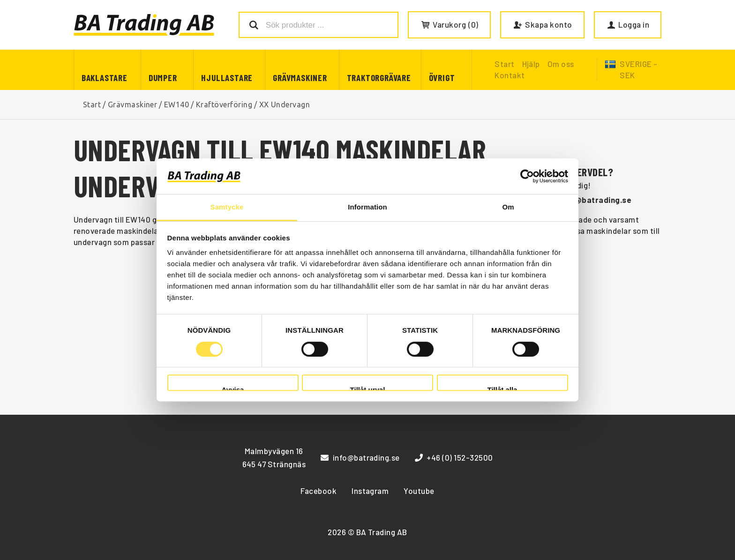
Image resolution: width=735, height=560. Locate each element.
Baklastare (105, 78)
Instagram (370, 491)
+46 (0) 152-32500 (454, 457)
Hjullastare (227, 78)
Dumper (163, 78)
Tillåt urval (368, 388)
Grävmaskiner (300, 78)
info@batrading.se (596, 200)
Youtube (419, 491)
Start (92, 105)
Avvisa (233, 388)
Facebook (319, 491)
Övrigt (442, 78)
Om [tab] (508, 207)
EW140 (176, 105)
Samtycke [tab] (227, 207)
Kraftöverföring (224, 105)
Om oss (561, 64)
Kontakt (510, 75)
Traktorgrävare (379, 78)
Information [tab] (367, 207)
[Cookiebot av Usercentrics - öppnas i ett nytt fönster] (527, 176)
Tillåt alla (502, 388)
